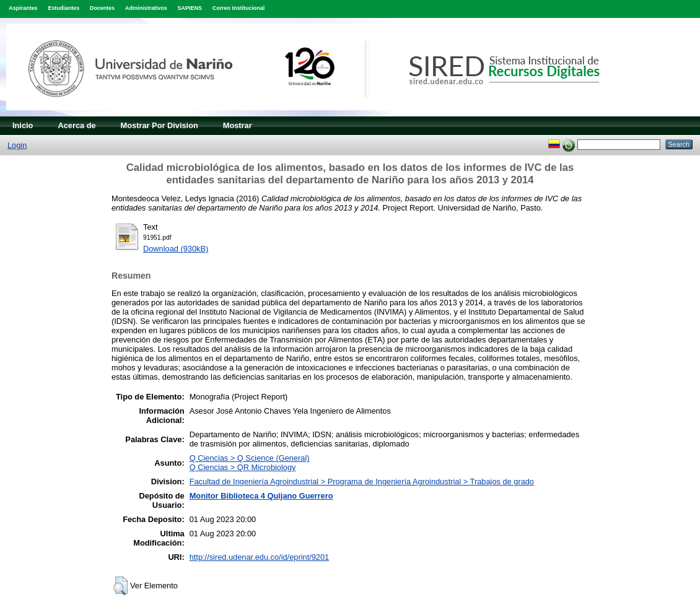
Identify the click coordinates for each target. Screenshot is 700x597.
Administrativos (146, 8)
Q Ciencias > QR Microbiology (243, 467)
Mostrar (238, 125)
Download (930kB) (176, 249)
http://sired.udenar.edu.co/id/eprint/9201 (260, 557)
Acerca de (77, 125)
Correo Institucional (239, 8)
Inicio (23, 125)
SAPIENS (190, 8)
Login (17, 145)
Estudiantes (63, 8)
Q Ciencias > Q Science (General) (250, 458)
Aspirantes (23, 8)
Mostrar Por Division (160, 125)
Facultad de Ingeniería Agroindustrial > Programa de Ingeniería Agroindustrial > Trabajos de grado (362, 482)
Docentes (102, 8)
